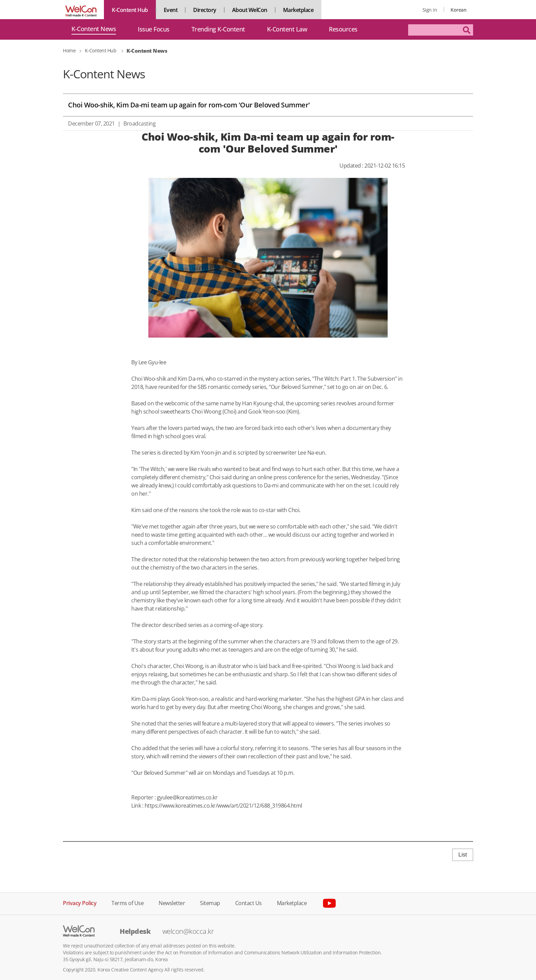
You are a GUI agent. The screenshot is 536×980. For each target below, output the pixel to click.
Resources (343, 29)
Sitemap (210, 903)
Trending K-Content (218, 29)
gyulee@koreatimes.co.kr (187, 797)
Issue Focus (154, 29)
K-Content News (94, 29)
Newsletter (172, 903)
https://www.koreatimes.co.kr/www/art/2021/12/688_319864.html (223, 806)
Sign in (430, 10)
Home (69, 50)
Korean (458, 10)
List (463, 855)
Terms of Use (128, 903)
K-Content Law (287, 29)
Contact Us (249, 903)
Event (171, 10)
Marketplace (298, 10)
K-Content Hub (130, 10)
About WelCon (250, 10)
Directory (205, 10)
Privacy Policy (80, 903)
